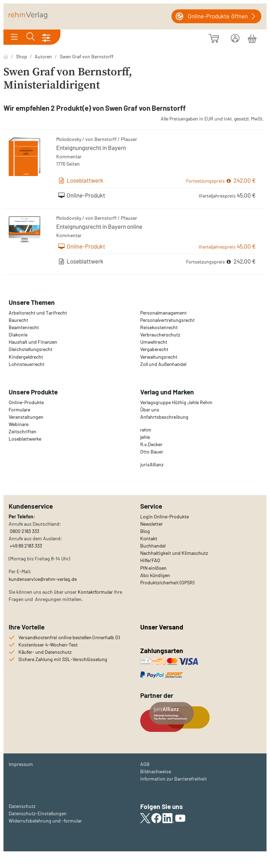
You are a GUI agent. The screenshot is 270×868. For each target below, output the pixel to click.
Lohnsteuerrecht (27, 364)
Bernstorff (106, 139)
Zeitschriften (23, 431)
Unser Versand (162, 627)
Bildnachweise (156, 771)
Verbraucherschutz (160, 335)
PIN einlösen (153, 568)
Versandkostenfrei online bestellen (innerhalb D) (69, 637)
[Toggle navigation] (14, 37)
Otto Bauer (152, 452)
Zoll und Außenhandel (163, 364)
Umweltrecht (154, 342)
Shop (22, 56)
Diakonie (18, 335)
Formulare (19, 410)
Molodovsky (69, 139)
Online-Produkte (26, 402)
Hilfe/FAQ (150, 560)
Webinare (19, 424)
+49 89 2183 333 (26, 546)
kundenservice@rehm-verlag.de (43, 579)
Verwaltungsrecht (159, 357)
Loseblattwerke (25, 439)
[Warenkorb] (252, 37)
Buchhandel (153, 546)
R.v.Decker (151, 444)
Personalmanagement (163, 313)
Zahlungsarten (162, 650)
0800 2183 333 (24, 531)
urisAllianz (152, 464)
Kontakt (149, 538)
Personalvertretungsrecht (167, 320)
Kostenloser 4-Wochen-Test (48, 645)
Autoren (43, 56)
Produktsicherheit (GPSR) (167, 582)
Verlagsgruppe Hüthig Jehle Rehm (176, 402)
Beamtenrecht (24, 327)
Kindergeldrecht (26, 357)
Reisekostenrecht (159, 327)
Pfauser (129, 139)
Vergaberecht (154, 349)
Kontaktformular (95, 592)
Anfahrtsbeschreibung (164, 417)
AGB (145, 764)
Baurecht (18, 320)
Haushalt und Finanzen (33, 342)
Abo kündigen (155, 575)
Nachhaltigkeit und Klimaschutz (174, 553)
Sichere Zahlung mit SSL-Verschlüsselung (63, 659)
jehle (145, 437)
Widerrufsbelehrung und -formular (45, 821)
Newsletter (151, 524)
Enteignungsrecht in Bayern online (99, 226)
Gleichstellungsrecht (31, 349)
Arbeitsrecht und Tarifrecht (38, 313)
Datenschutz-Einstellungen (38, 813)
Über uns (150, 410)
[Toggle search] (31, 37)
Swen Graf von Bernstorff (87, 56)
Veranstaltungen (26, 417)
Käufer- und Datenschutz (45, 652)
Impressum (21, 764)
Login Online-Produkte (164, 516)
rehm (146, 430)
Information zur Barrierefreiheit (174, 779)
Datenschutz (22, 806)
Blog (145, 531)
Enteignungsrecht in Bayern (91, 148)
